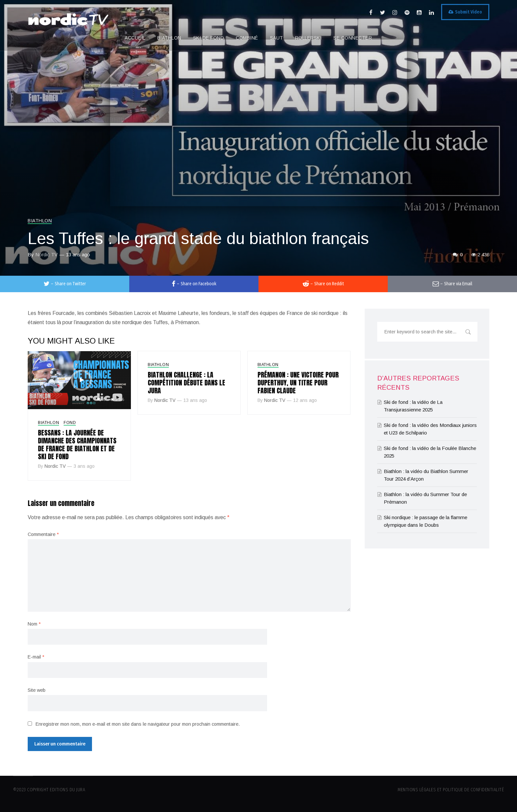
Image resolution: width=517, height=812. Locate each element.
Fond (70, 423)
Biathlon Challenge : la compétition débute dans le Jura (186, 383)
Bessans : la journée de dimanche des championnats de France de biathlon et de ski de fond (77, 445)
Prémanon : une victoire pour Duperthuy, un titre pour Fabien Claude (298, 383)
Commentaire (43, 534)
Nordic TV (46, 254)
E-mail (36, 657)
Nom (34, 624)
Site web (37, 690)
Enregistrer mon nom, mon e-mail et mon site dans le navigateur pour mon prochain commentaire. (138, 724)
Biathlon (40, 221)
